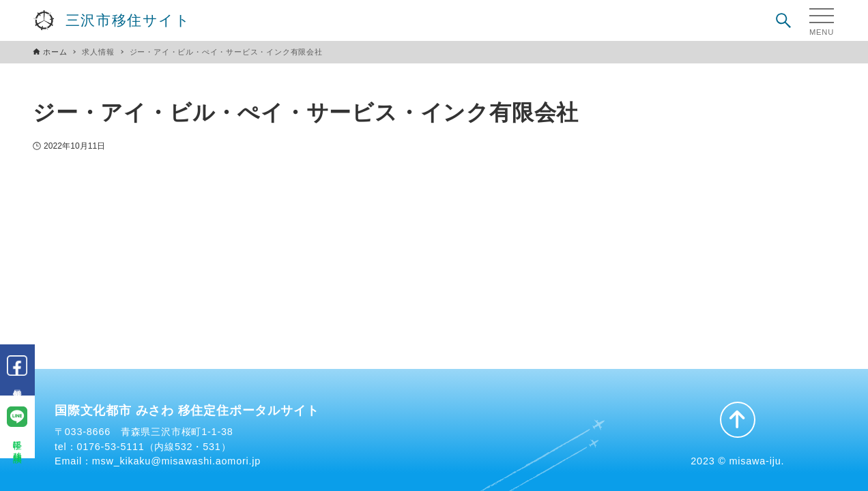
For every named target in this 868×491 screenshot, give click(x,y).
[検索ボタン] (783, 20)
